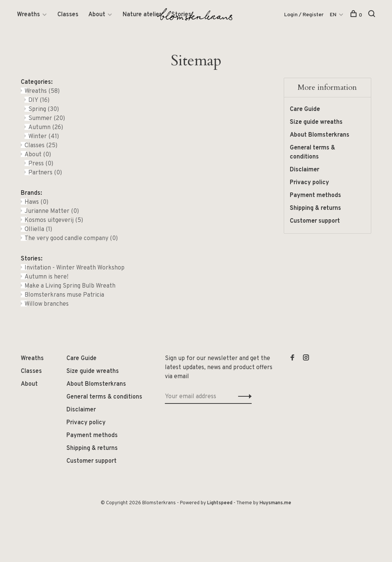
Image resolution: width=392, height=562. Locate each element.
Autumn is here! (46, 277)
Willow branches (47, 304)
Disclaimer (304, 170)
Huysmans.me (275, 503)
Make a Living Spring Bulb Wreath (70, 286)
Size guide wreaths (316, 122)
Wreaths (28, 15)
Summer (47, 119)
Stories (181, 15)
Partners (45, 173)
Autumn (46, 128)
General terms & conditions (312, 152)
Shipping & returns (315, 208)
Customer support (315, 221)
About (97, 15)
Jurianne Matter (52, 211)
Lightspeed (220, 503)
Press (41, 164)
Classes (68, 15)
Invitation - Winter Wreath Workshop (75, 268)
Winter (44, 137)
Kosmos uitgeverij (54, 220)
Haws (36, 202)
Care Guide (305, 109)
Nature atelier (142, 15)
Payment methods (315, 196)
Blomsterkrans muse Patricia (64, 295)
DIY (39, 100)
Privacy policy (309, 183)
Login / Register (304, 15)
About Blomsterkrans (320, 135)
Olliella (38, 229)
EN (333, 15)
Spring (44, 109)
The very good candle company (71, 239)
